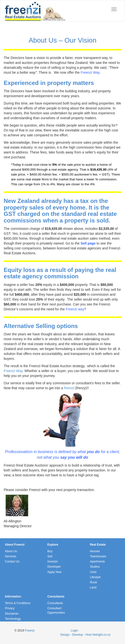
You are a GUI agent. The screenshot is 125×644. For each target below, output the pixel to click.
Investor (53, 562)
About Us (11, 551)
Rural (94, 582)
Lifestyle (95, 577)
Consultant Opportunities (56, 610)
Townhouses (98, 556)
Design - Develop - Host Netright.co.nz (85, 635)
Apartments (97, 562)
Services (11, 556)
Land (93, 587)
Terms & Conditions (18, 603)
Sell (50, 556)
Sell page (88, 243)
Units (93, 572)
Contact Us (12, 562)
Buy (50, 551)
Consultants (55, 603)
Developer (54, 567)
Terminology (13, 619)
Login (74, 631)
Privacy (10, 608)
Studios (95, 567)
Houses (95, 551)
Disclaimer (12, 614)
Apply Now (54, 572)
